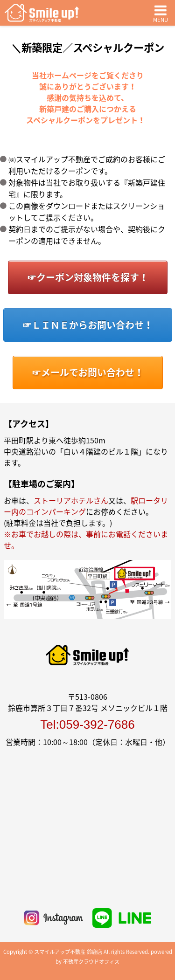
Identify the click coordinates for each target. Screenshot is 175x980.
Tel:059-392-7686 (87, 725)
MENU (161, 13)
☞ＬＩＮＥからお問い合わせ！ (88, 325)
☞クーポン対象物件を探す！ (88, 277)
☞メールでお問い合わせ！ (88, 372)
